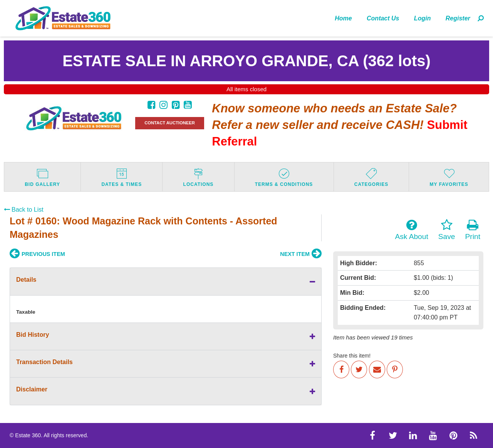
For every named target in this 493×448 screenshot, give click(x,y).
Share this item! (352, 356)
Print (473, 230)
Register (458, 18)
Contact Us (383, 18)
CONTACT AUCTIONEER (170, 123)
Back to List (24, 210)
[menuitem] (343, 18)
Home (343, 18)
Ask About (411, 230)
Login (423, 18)
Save (447, 230)
